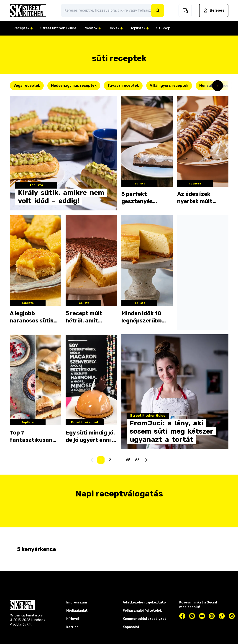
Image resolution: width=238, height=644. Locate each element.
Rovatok (92, 28)
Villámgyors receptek (169, 86)
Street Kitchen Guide (58, 28)
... (119, 460)
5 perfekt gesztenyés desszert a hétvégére (137, 198)
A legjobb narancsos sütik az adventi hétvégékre (32, 317)
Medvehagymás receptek (74, 86)
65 (128, 460)
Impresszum (77, 602)
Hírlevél (73, 619)
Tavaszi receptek (123, 86)
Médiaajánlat (77, 611)
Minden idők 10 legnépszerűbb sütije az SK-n (142, 317)
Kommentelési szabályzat (145, 619)
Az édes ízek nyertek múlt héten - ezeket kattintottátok (198, 198)
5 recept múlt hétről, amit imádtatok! (84, 317)
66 (137, 460)
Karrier (72, 627)
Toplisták (140, 28)
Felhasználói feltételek (142, 611)
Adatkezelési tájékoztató (144, 602)
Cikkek (116, 28)
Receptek (23, 28)
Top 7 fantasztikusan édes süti (31, 437)
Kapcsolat (131, 627)
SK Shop (163, 28)
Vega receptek (27, 86)
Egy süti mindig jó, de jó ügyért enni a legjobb (91, 437)
